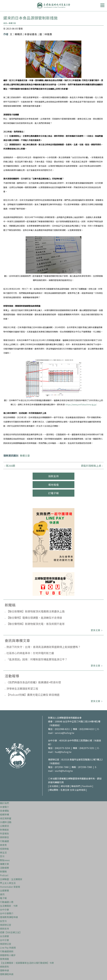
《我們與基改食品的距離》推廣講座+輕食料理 (34, 682)
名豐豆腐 (65, 790)
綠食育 (3, 845)
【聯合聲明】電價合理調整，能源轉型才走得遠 (34, 618)
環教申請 (4, 970)
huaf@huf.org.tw (63, 752)
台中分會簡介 (7, 913)
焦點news (5, 860)
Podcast (4, 875)
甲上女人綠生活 (8, 883)
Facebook (87, 786)
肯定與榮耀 (6, 818)
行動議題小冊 (7, 902)
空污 (2, 856)
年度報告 (4, 833)
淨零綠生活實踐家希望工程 (22, 688)
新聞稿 (3, 871)
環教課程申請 (7, 974)
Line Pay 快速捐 (8, 948)
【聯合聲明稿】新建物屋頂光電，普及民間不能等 (36, 624)
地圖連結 (55, 725)
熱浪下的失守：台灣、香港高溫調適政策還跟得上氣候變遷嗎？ (43, 647)
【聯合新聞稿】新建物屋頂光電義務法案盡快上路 (36, 611)
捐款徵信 (4, 837)
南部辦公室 (6, 925)
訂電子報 (53, 493)
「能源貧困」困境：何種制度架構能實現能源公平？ (37, 659)
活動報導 (4, 868)
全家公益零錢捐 (78, 790)
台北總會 (4, 936)
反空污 (3, 921)
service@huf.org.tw (65, 733)
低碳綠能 (4, 849)
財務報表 (4, 830)
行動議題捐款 (7, 951)
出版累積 (4, 890)
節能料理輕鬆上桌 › (92, 466)
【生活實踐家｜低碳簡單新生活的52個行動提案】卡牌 (27, 963)
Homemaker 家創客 (10, 887)
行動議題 (4, 841)
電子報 (3, 898)
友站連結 (54, 786)
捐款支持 (53, 476)
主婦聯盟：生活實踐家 (11, 879)
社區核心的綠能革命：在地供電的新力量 (30, 653)
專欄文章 (12, 23)
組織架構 (4, 814)
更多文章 (96, 630)
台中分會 (4, 910)
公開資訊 (4, 826)
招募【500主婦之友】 (11, 932)
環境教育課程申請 (9, 917)
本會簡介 (4, 807)
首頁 (5, 23)
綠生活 (3, 852)
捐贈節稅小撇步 (8, 955)
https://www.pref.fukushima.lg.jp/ (81, 404)
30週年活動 (6, 822)
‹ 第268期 (10, 466)
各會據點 (4, 811)
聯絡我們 (76, 786)
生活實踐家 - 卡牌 (9, 906)
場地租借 (53, 485)
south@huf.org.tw (64, 771)
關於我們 (4, 803)
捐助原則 (4, 967)
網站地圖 (65, 786)
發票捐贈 (4, 959)
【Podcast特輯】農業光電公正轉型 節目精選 (33, 695)
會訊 (2, 894)
